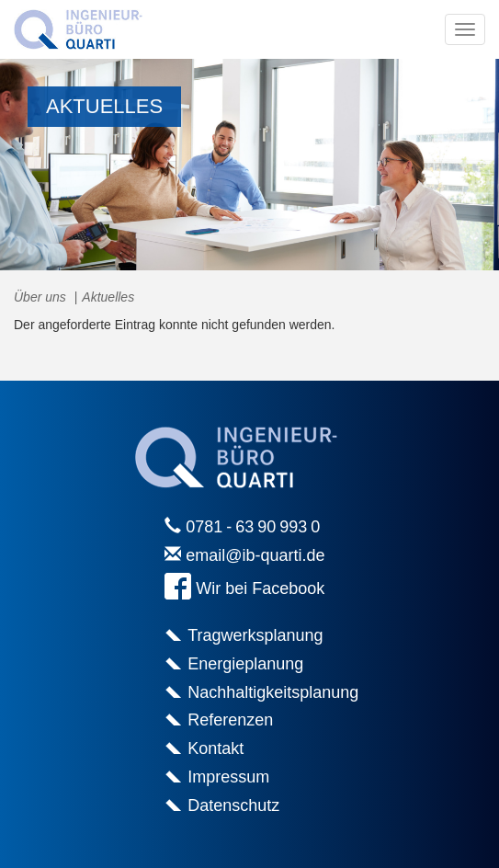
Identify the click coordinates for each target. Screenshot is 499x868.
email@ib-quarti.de (255, 555)
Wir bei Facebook (260, 589)
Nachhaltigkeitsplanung (273, 692)
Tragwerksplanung (255, 635)
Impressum (228, 777)
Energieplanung (245, 664)
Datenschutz (233, 805)
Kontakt (215, 748)
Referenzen (230, 720)
